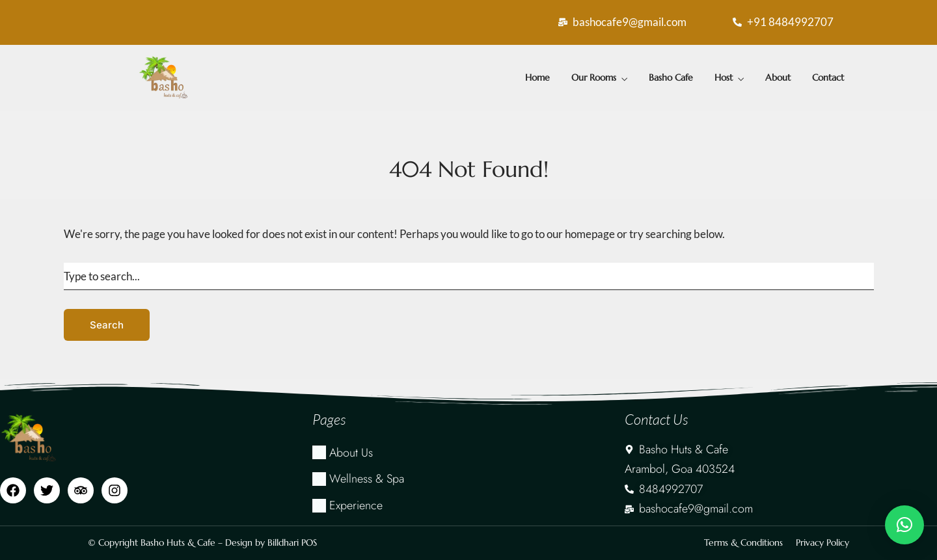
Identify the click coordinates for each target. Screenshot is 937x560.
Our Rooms (594, 77)
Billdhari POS (292, 542)
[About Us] (468, 453)
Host (724, 77)
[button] (904, 525)
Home (537, 77)
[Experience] (468, 506)
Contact (828, 77)
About (778, 77)
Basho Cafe (671, 77)
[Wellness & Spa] (468, 479)
